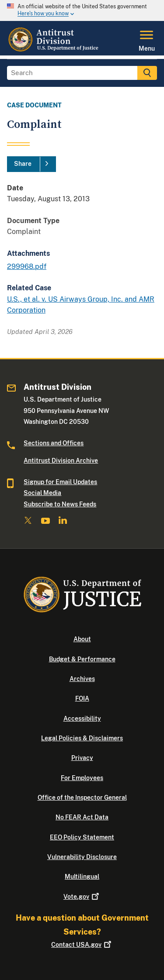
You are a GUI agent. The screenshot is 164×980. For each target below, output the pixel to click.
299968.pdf (27, 266)
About (82, 639)
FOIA (82, 698)
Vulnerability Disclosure (82, 857)
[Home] (54, 50)
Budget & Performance (82, 659)
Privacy (82, 758)
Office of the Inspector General (82, 798)
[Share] (31, 164)
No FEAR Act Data (82, 817)
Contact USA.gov (82, 945)
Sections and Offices (54, 443)
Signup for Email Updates (60, 482)
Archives (82, 679)
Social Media (42, 493)
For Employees (82, 778)
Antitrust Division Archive (61, 461)
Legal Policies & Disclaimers (82, 738)
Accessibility (82, 719)
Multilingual (82, 877)
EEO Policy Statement (82, 837)
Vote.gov (82, 897)
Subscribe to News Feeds (60, 504)
